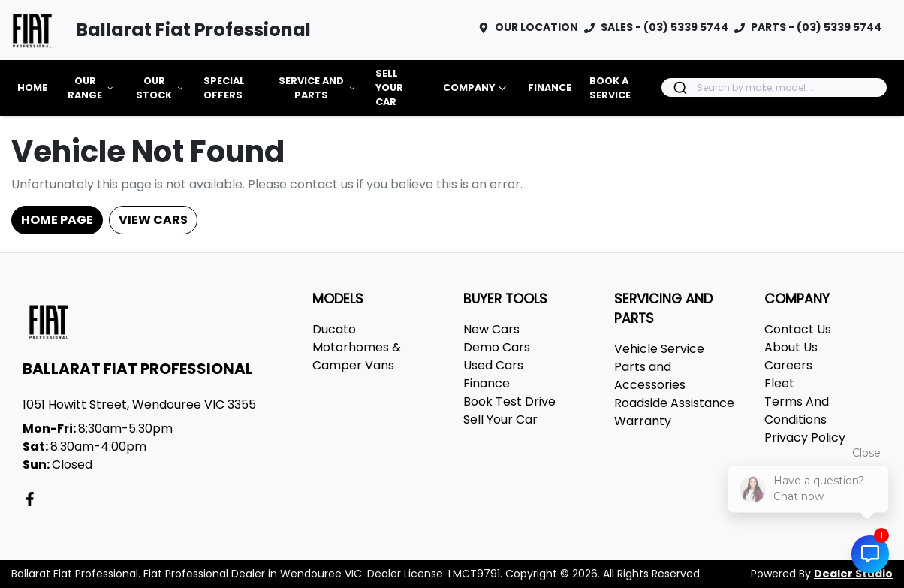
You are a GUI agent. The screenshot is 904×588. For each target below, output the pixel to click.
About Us (791, 347)
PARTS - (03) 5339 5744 (816, 27)
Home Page (57, 220)
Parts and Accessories (650, 376)
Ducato (334, 329)
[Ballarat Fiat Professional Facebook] (33, 499)
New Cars (491, 329)
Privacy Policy (805, 437)
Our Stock (161, 88)
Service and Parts (318, 88)
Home (32, 87)
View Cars (153, 220)
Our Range (91, 88)
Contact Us (798, 329)
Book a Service (610, 88)
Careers (788, 365)
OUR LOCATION (536, 27)
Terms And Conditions (797, 410)
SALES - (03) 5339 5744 (664, 27)
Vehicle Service (659, 349)
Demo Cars (497, 347)
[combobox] (774, 87)
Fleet (779, 383)
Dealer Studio (853, 574)
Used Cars (493, 365)
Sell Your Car (389, 87)
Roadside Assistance (674, 403)
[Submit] (679, 88)
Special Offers (224, 88)
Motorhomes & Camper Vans (357, 356)
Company (476, 88)
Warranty (643, 421)
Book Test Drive (509, 401)
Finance (550, 87)
